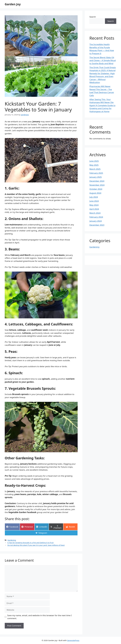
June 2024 (94, 201)
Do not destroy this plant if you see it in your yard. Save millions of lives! (36, 545)
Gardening (12, 540)
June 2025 (94, 161)
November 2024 (97, 185)
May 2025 (94, 165)
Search (93, 17)
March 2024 (95, 213)
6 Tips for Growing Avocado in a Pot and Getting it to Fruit (30, 543)
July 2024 (94, 197)
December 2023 (97, 225)
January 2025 (96, 177)
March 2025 (95, 169)
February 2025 (96, 173)
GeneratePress (73, 640)
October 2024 (96, 189)
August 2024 (95, 193)
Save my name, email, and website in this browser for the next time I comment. (40, 617)
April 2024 (94, 209)
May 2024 (94, 205)
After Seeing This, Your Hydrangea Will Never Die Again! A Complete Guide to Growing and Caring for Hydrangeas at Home (102, 105)
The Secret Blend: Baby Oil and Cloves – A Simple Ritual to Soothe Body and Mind (103, 60)
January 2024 (96, 221)
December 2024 (97, 181)
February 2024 (96, 217)
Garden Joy (13, 4)
